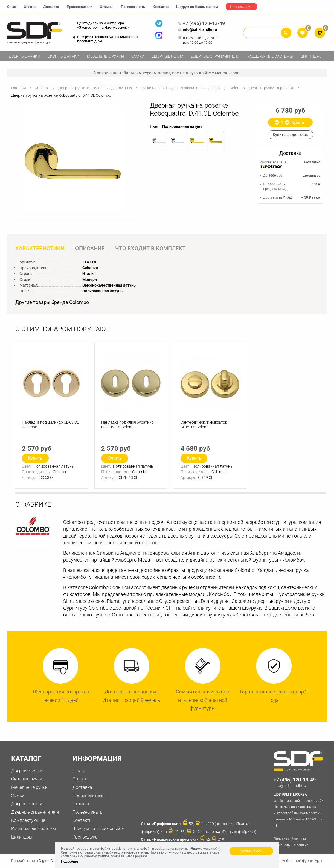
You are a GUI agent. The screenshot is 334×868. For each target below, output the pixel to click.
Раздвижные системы (270, 56)
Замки (138, 56)
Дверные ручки (24, 56)
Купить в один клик (290, 135)
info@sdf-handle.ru (198, 30)
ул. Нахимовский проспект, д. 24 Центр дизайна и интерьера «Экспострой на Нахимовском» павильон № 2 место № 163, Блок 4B (300, 810)
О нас (12, 7)
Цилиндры (311, 56)
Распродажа (241, 7)
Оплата (30, 7)
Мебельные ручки (105, 56)
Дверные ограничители (215, 56)
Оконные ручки (63, 56)
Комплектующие (28, 820)
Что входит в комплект (150, 248)
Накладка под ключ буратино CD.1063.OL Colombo (127, 425)
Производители (79, 7)
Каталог (42, 88)
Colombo (90, 268)
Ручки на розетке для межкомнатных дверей (181, 88)
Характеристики (40, 248)
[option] (74, 160)
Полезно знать (133, 7)
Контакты (161, 7)
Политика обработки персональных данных (291, 842)
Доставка (51, 7)
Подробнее (70, 861)
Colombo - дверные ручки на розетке (262, 88)
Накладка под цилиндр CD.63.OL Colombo (50, 425)
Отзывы (107, 7)
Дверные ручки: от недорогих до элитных (95, 88)
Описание (90, 248)
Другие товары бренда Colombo (52, 302)
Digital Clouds (50, 861)
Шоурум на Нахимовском (197, 7)
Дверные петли (168, 56)
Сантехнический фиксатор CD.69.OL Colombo (204, 425)
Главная (19, 88)
